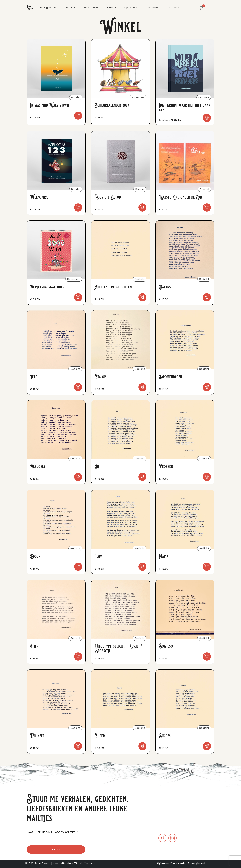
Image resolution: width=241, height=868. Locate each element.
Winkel (71, 8)
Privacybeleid (197, 863)
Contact (174, 8)
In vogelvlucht (49, 8)
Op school (131, 8)
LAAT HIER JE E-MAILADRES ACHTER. (53, 832)
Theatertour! (153, 8)
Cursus (112, 8)
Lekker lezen (91, 8)
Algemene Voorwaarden (172, 863)
